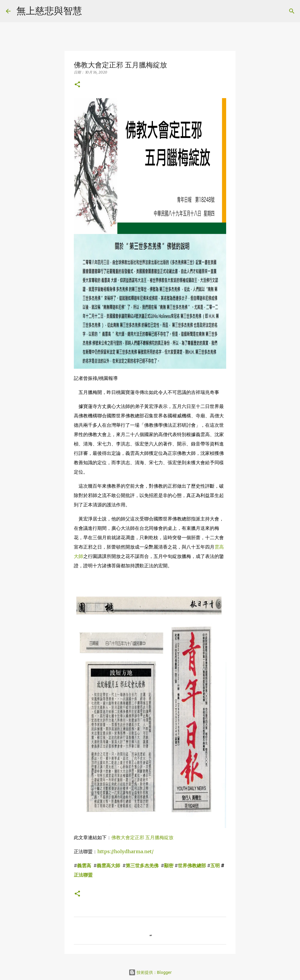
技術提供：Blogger (150, 972)
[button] (77, 85)
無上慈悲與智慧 (49, 11)
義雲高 (84, 865)
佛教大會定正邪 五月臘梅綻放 (142, 837)
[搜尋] (90, 11)
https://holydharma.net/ (125, 851)
